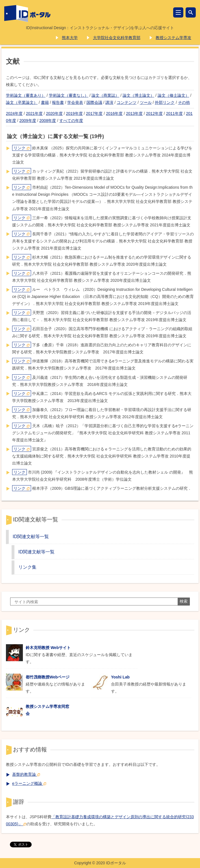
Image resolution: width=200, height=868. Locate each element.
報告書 (58, 102)
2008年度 (48, 121)
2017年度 (94, 113)
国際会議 (94, 102)
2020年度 (54, 113)
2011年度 (174, 113)
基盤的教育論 (26, 774)
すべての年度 (71, 121)
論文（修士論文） (173, 95)
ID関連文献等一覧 (31, 536)
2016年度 (114, 113)
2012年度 (154, 113)
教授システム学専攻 (173, 38)
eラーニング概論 (29, 783)
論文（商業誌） (105, 95)
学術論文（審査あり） (26, 95)
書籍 (45, 102)
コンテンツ (127, 102)
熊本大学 (70, 38)
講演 (109, 102)
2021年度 (34, 113)
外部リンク (165, 102)
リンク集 (27, 567)
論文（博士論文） (138, 95)
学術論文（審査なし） (69, 95)
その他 (184, 102)
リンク (22, 148)
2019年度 (74, 113)
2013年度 (134, 113)
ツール (146, 102)
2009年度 (28, 121)
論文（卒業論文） (22, 102)
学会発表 (75, 102)
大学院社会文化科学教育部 (117, 38)
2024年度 (14, 113)
